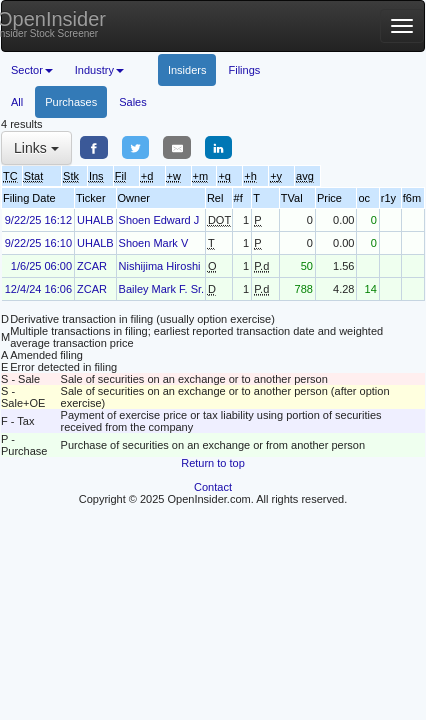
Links (36, 148)
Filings (244, 70)
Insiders (187, 70)
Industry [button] (99, 70)
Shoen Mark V (154, 243)
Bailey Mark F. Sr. (162, 289)
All (17, 102)
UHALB (95, 220)
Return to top (213, 463)
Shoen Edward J (159, 220)
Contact (213, 487)
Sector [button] (32, 70)
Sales (133, 102)
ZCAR (92, 266)
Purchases (71, 102)
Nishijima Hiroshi (160, 266)
